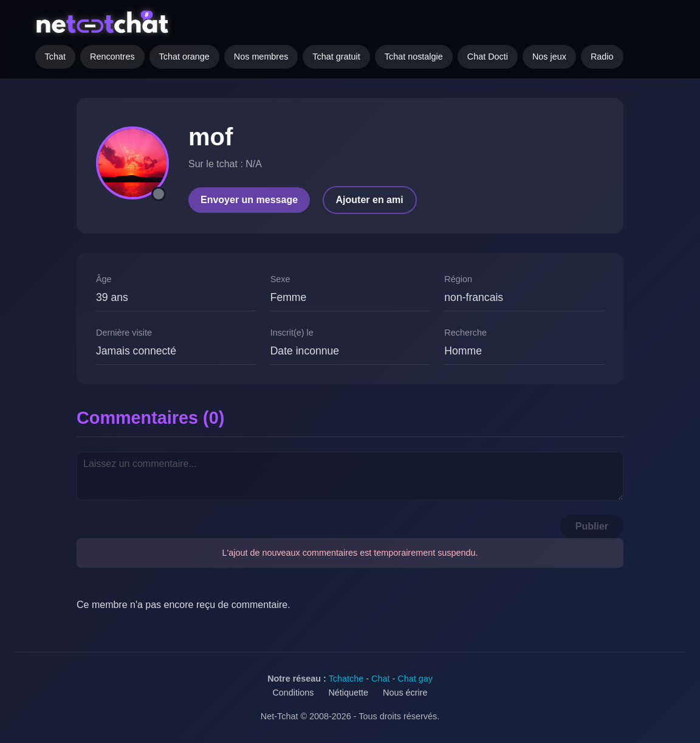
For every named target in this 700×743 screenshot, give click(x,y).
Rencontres (112, 57)
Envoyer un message (249, 200)
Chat (380, 679)
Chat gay (415, 679)
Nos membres (261, 57)
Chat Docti (488, 57)
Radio (602, 57)
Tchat (55, 57)
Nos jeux (549, 57)
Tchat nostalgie (414, 57)
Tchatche (346, 679)
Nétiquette (348, 693)
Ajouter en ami (370, 200)
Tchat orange (184, 57)
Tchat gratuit (336, 57)
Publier (592, 526)
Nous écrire (405, 693)
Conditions (293, 693)
